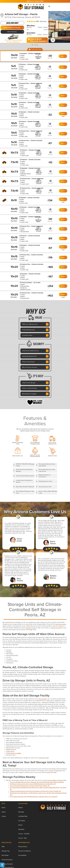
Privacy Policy (23, 847)
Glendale (21, 812)
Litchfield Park (23, 816)
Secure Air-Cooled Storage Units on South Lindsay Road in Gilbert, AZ (30, 786)
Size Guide (5, 855)
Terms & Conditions (24, 851)
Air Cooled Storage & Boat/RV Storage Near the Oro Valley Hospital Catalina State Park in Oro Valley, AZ (38, 788)
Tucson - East (23, 838)
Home (4, 808)
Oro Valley (22, 821)
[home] (31, 6)
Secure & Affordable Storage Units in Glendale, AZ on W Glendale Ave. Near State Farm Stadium (37, 782)
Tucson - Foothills (24, 834)
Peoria (20, 825)
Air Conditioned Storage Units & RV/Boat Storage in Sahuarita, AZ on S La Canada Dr (34, 797)
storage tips (42, 758)
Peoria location (43, 699)
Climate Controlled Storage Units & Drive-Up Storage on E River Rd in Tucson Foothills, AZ (35, 791)
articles (51, 771)
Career (4, 816)
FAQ (57, 771)
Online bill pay (10, 751)
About (4, 812)
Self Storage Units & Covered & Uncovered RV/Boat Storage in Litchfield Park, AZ (33, 784)
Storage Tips (6, 851)
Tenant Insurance (7, 860)
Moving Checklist (7, 864)
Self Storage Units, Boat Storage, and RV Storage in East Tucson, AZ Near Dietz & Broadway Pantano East (38, 794)
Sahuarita (21, 829)
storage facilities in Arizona (55, 780)
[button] (49, 6)
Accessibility (22, 855)
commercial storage (56, 628)
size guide (63, 714)
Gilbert (20, 808)
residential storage (30, 628)
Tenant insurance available (14, 753)
